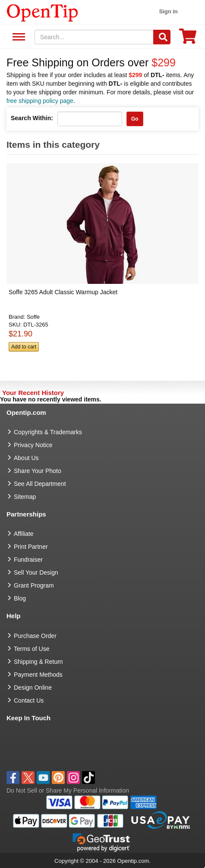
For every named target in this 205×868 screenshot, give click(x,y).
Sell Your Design (36, 572)
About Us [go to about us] (26, 458)
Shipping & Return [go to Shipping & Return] (38, 662)
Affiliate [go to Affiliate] (24, 534)
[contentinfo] (43, 12)
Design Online (33, 688)
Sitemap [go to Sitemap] (25, 497)
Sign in (168, 11)
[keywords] (94, 37)
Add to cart (24, 347)
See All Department (17, 37)
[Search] (162, 37)
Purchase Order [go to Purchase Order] (35, 636)
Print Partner (31, 547)
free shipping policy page (40, 101)
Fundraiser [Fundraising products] (28, 560)
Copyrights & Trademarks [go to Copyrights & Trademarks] (48, 432)
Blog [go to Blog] (20, 598)
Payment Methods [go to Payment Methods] (38, 675)
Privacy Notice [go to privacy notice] (33, 445)
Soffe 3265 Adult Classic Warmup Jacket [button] (63, 292)
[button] (100, 267)
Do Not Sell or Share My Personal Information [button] (68, 790)
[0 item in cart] (188, 39)
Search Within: (32, 118)
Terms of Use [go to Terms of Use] (32, 649)
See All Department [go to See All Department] (40, 484)
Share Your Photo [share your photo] (38, 471)
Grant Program (34, 585)
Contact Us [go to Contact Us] (29, 700)
